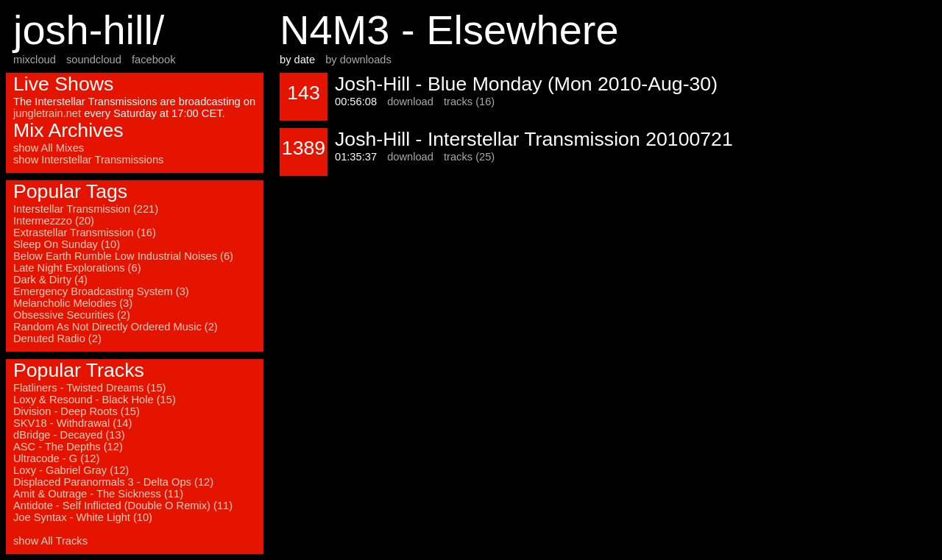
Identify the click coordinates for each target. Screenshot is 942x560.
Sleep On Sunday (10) (67, 244)
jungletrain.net (47, 113)
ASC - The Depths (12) (68, 447)
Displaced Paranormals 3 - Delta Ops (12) (113, 482)
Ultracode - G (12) (56, 458)
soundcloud (94, 60)
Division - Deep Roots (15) (77, 411)
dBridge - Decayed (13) (69, 435)
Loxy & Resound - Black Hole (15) (95, 400)
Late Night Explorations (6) (77, 268)
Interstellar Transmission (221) (86, 209)
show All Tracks (50, 541)
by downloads (358, 60)
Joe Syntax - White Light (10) (83, 517)
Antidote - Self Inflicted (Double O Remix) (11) (123, 506)
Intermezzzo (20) (54, 221)
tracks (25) (469, 157)
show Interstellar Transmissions (88, 160)
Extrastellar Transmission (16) (85, 233)
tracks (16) (469, 102)
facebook (153, 60)
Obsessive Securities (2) (72, 315)
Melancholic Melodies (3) (73, 303)
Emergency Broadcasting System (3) (101, 291)
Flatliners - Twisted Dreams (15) (89, 388)
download (410, 102)
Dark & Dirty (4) (50, 280)
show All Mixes (49, 148)
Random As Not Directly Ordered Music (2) (116, 327)
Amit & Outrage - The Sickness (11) (98, 494)
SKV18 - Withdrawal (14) (72, 423)
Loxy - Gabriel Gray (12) (71, 470)
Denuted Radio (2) (57, 339)
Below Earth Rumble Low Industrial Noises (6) (123, 256)
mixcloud (35, 60)
